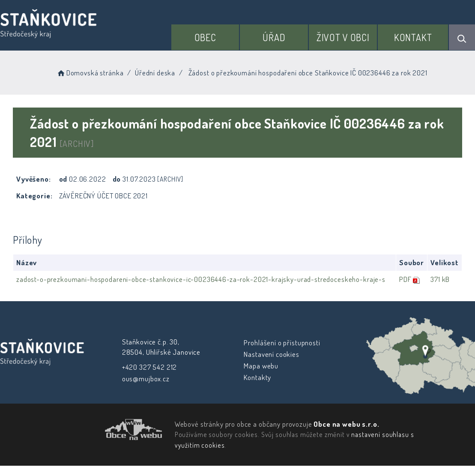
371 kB (440, 279)
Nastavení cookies (271, 354)
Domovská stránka (90, 73)
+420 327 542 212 (149, 367)
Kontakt (413, 37)
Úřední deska (155, 73)
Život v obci (343, 37)
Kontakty (257, 377)
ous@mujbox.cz (145, 379)
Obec (205, 37)
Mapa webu (261, 366)
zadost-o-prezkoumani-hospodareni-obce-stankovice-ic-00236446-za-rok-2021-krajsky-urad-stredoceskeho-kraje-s (201, 279)
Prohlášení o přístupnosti (282, 343)
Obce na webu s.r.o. (346, 424)
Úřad (274, 37)
